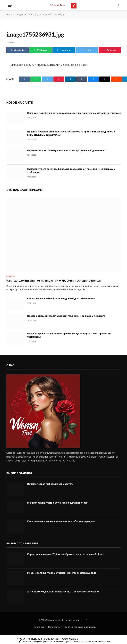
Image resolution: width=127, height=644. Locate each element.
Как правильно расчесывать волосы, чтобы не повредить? (61, 521)
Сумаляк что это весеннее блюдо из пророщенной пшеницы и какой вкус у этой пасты (71, 171)
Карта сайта (54, 627)
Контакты (39, 627)
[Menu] (10, 5)
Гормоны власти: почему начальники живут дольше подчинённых (67, 150)
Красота (11, 276)
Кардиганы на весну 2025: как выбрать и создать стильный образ (65, 554)
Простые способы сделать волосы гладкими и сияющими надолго (66, 316)
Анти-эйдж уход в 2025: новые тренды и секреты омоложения (63, 592)
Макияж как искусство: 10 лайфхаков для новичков (58, 503)
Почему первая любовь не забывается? (50, 484)
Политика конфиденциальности (80, 627)
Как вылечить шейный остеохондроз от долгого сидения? (61, 299)
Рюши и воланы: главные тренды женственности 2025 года (62, 573)
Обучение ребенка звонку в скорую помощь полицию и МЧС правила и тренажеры (69, 335)
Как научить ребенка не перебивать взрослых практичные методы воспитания (74, 113)
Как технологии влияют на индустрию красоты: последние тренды (54, 281)
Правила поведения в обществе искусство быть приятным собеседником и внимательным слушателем (72, 133)
